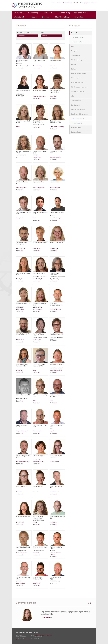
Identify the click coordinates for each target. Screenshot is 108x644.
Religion (39, 157)
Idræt (29, 66)
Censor (33, 17)
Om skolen (18, 13)
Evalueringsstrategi (79, 119)
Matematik (53, 66)
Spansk (35, 66)
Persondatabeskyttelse (79, 74)
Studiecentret (76, 55)
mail (22, 68)
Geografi (18, 431)
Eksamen (45, 17)
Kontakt (59, 3)
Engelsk (52, 157)
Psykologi (22, 248)
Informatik (58, 553)
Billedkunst (53, 188)
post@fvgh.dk (38, 635)
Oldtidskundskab (37, 96)
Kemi (21, 218)
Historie (18, 66)
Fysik (34, 218)
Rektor (73, 46)
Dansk (18, 248)
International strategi (78, 83)
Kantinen (74, 64)
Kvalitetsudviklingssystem (79, 114)
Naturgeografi (53, 127)
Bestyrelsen (75, 51)
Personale (74, 33)
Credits (93, 642)
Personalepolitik (77, 42)
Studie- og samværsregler (79, 87)
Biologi (52, 96)
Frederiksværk (27, 5)
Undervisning (33, 13)
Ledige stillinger (76, 132)
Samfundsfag (24, 66)
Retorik (38, 248)
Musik (25, 188)
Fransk (52, 218)
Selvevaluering (77, 123)
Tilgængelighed (76, 101)
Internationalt (19, 17)
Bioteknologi (26, 461)
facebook (94, 3)
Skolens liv (48, 13)
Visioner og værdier (77, 78)
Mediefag (39, 66)
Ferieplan (74, 69)
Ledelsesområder (78, 37)
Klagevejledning (76, 128)
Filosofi (22, 340)
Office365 (76, 3)
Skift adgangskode (85, 3)
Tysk (34, 309)
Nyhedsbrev (79, 17)
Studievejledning (67, 3)
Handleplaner (75, 105)
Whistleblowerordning (78, 110)
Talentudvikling (64, 13)
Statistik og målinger (63, 17)
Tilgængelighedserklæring (23, 640)
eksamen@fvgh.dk (47, 635)
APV (73, 96)
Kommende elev (80, 13)
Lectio (54, 3)
